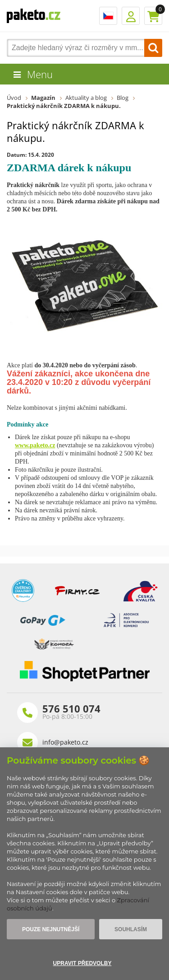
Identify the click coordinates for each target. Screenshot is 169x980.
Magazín (43, 98)
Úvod (14, 98)
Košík (153, 16)
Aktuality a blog (86, 98)
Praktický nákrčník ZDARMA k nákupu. (64, 106)
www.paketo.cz (35, 445)
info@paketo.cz (65, 742)
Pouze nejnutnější (51, 929)
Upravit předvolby (82, 963)
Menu (40, 74)
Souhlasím (131, 929)
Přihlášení (131, 16)
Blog (123, 98)
